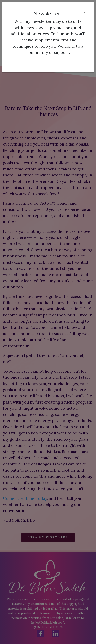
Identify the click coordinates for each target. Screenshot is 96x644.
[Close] (84, 13)
